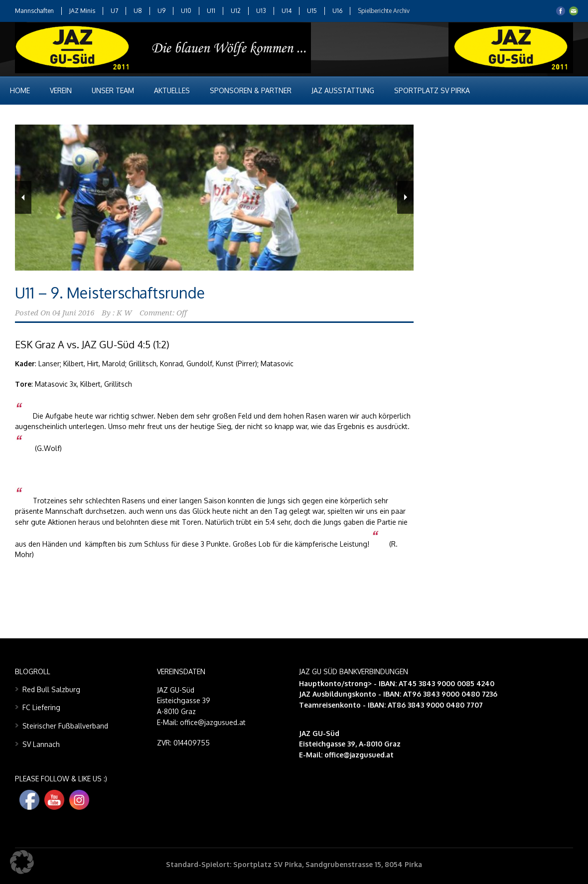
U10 (186, 11)
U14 (287, 11)
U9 (161, 11)
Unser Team (113, 90)
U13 (261, 11)
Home (20, 90)
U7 (114, 11)
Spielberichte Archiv (384, 11)
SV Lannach (41, 744)
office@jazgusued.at (359, 755)
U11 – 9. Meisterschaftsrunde (110, 293)
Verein (61, 90)
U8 (138, 11)
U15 (312, 11)
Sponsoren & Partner (251, 90)
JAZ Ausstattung (343, 90)
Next (405, 197)
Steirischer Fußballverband (65, 726)
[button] (22, 862)
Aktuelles (172, 90)
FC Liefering (41, 707)
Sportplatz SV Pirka (432, 90)
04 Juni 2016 (73, 313)
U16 (337, 11)
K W (124, 313)
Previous (23, 197)
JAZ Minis (82, 11)
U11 (211, 11)
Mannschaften (34, 11)
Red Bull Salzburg (51, 689)
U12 (236, 11)
